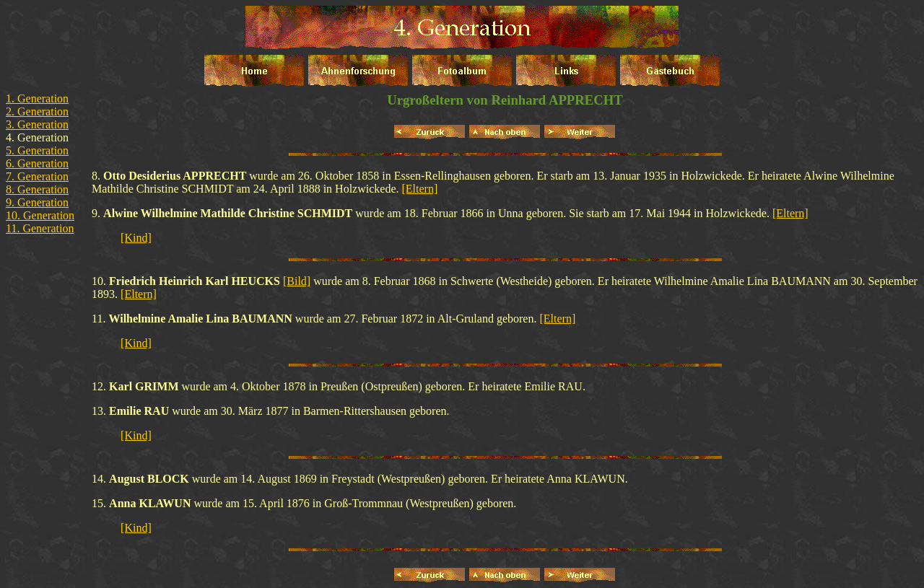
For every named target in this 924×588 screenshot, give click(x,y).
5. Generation (37, 150)
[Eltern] (420, 189)
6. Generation (37, 163)
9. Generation (37, 202)
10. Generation (40, 215)
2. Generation (37, 111)
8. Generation (37, 189)
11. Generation (40, 228)
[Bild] (297, 281)
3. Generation (37, 124)
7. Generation (37, 176)
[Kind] (136, 238)
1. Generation (37, 98)
